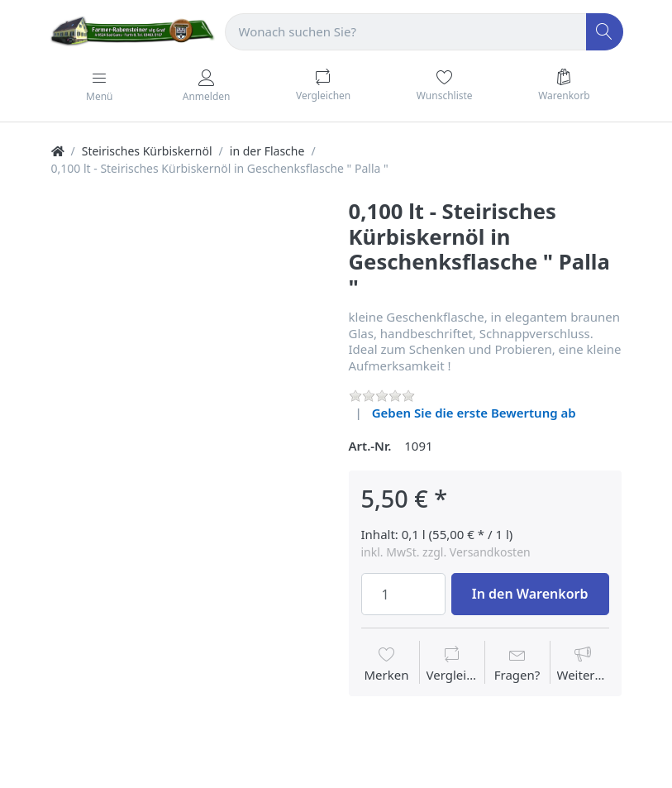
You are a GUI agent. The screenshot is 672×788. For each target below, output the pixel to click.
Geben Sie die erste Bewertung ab (474, 413)
